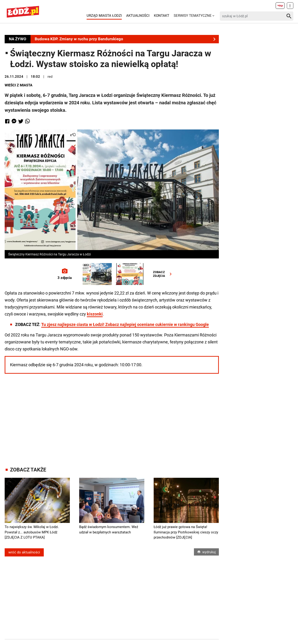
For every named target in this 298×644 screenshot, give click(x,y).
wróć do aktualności (24, 552)
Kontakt (162, 16)
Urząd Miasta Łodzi (104, 16)
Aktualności (138, 16)
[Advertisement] (112, 416)
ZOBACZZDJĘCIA (163, 274)
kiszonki (95, 314)
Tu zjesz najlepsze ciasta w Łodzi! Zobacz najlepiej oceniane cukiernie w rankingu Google (125, 324)
